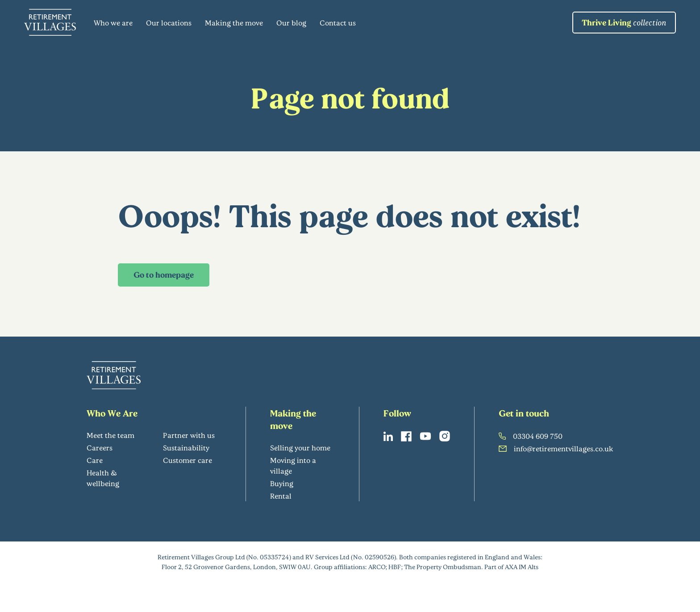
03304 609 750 (531, 436)
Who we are (113, 23)
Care (95, 460)
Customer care (187, 460)
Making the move (234, 23)
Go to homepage (164, 275)
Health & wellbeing (103, 478)
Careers (100, 448)
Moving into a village (293, 465)
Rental (281, 496)
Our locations (169, 23)
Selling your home (300, 448)
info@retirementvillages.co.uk (556, 448)
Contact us (338, 23)
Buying (282, 483)
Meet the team (110, 435)
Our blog (291, 23)
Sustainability (186, 448)
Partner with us (189, 435)
